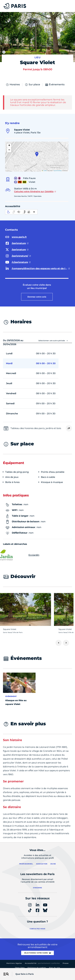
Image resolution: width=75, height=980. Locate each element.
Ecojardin (21, 552)
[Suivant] (66, 640)
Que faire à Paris (25, 974)
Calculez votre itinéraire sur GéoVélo (34, 188)
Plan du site (55, 965)
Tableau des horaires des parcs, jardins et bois (36, 425)
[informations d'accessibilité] (21, 209)
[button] (37, 151)
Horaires (13, 82)
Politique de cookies (37, 965)
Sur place (32, 82)
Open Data (20, 965)
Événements (55, 82)
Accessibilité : (42, 960)
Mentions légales (14, 960)
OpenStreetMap (58, 168)
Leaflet (44, 168)
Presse (66, 960)
